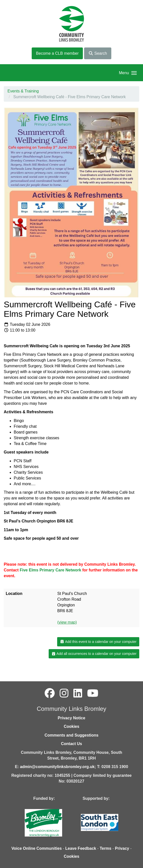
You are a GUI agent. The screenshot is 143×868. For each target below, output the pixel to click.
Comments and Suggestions (71, 735)
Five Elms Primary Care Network (50, 570)
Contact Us (71, 744)
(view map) (67, 622)
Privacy (122, 848)
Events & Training (23, 91)
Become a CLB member (57, 53)
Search (98, 53)
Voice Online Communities (37, 848)
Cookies (71, 726)
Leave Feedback (81, 848)
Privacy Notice (71, 718)
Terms (105, 848)
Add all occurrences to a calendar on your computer (94, 654)
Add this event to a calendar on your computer (98, 642)
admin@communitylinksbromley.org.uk (57, 767)
